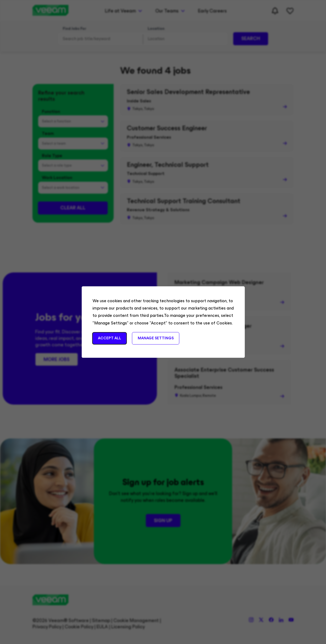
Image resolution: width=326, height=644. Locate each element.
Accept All (109, 338)
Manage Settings (155, 338)
